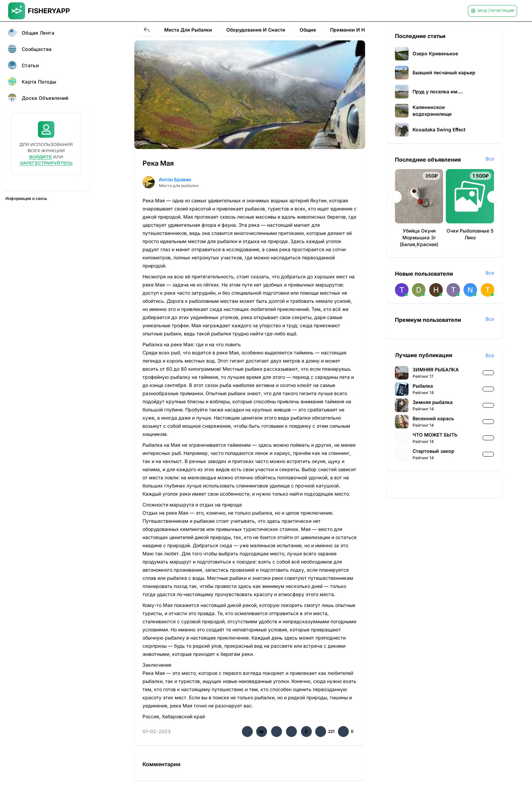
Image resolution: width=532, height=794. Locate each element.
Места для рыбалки (188, 30)
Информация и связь (26, 198)
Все (490, 159)
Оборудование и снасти (256, 30)
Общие (308, 30)
